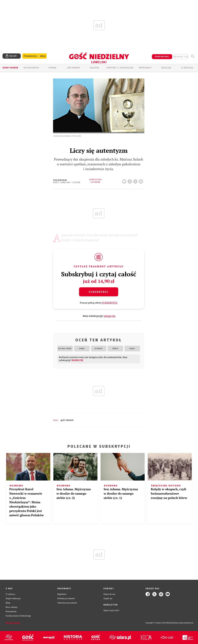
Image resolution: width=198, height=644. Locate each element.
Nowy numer (10, 68)
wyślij (142, 181)
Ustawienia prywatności (67, 603)
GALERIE (95, 68)
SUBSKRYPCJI (110, 303)
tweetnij (136, 181)
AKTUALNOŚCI (31, 68)
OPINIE (52, 68)
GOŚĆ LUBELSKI (67, 420)
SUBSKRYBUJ (162, 57)
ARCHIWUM (74, 68)
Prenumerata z (34, 56)
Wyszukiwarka (193, 56)
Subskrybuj (99, 292)
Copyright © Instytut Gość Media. (158, 623)
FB (130, 181)
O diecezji (187, 68)
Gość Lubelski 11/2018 (67, 183)
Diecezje (166, 68)
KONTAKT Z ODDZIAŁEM (120, 68)
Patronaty (145, 68)
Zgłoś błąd (13, 623)
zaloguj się (181, 57)
